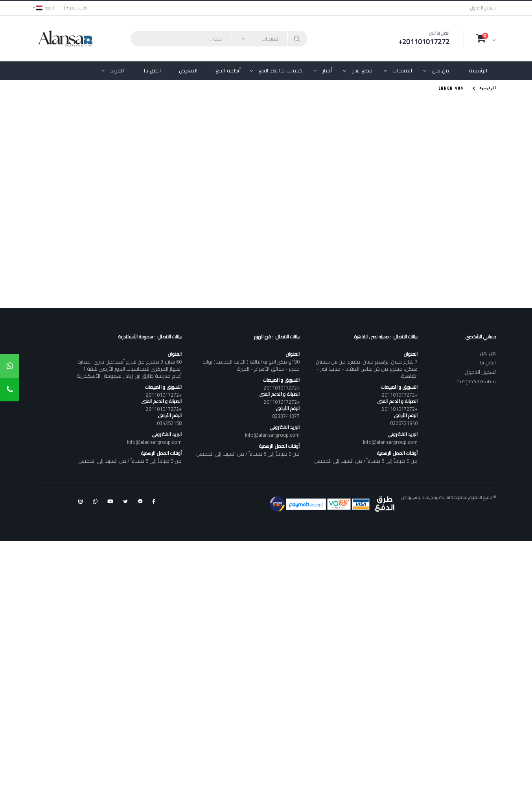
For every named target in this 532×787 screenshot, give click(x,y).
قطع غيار (362, 70)
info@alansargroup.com (390, 442)
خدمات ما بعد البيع (280, 70)
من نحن (441, 70)
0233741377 (286, 416)
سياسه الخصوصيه (476, 381)
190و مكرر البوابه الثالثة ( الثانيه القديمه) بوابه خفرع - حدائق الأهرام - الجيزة (251, 365)
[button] (486, 38)
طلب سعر (79, 8)
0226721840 (404, 423)
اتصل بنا (153, 70)
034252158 (169, 423)
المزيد (117, 70)
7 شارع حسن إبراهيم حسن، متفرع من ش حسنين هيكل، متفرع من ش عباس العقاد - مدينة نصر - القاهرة (367, 369)
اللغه (45, 8)
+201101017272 (399, 395)
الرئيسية (478, 70)
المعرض (188, 70)
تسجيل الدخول (483, 8)
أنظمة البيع (228, 70)
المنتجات (402, 70)
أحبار (327, 70)
